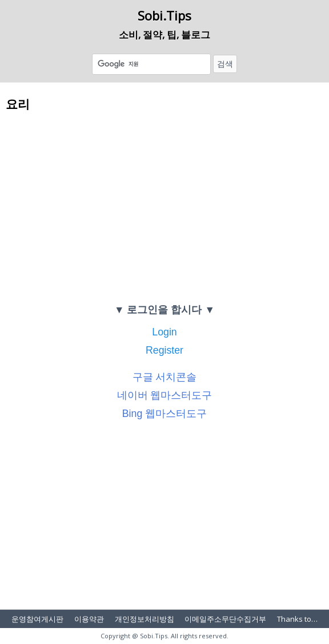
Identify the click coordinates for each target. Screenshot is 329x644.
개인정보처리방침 (145, 619)
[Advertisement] (164, 206)
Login (164, 332)
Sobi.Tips (164, 15)
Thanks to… (297, 619)
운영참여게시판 (37, 619)
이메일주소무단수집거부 (225, 619)
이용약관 (89, 619)
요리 (18, 104)
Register (164, 350)
